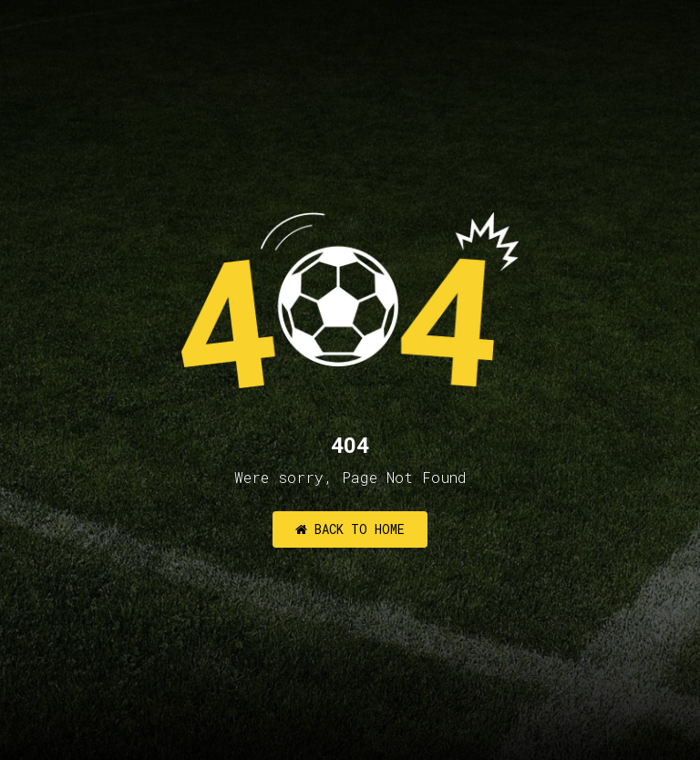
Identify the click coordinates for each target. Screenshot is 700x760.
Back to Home (350, 529)
